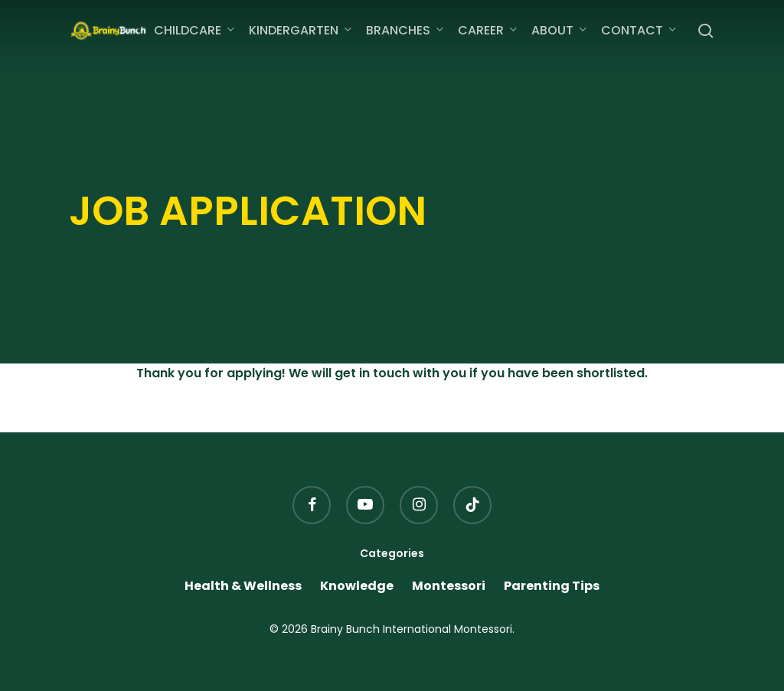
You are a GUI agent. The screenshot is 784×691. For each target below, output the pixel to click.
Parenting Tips (552, 586)
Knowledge (357, 586)
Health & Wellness (243, 586)
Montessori (449, 586)
